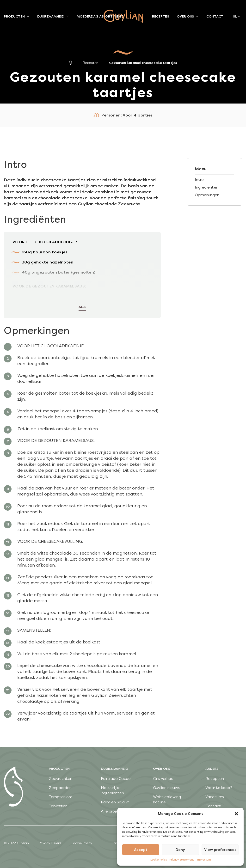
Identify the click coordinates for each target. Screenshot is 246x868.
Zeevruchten (61, 779)
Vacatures (215, 797)
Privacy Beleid (50, 843)
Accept (141, 850)
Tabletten (58, 806)
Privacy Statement (182, 860)
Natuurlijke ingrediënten (112, 790)
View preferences (220, 850)
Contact (213, 806)
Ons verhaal (164, 779)
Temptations (61, 797)
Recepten (90, 63)
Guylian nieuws (166, 788)
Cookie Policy (158, 860)
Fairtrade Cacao (116, 779)
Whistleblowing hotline (167, 799)
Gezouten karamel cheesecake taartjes (143, 63)
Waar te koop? (219, 788)
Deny (180, 850)
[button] (236, 814)
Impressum (204, 860)
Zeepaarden (60, 788)
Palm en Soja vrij (116, 802)
